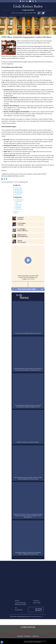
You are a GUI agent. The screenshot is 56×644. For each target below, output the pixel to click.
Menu (23, 1)
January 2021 (18, 188)
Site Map (20, 636)
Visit (33, 1)
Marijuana (19, 208)
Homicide (18, 206)
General (17, 211)
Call (27, 1)
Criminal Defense (19, 200)
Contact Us (35, 636)
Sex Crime (19, 209)
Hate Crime (19, 204)
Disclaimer (27, 636)
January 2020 (18, 189)
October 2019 (18, 194)
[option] (28, 263)
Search (36, 1)
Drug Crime (19, 201)
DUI (17, 203)
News (16, 213)
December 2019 (19, 191)
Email (30, 1)
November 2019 (19, 193)
